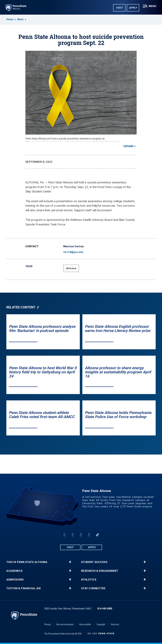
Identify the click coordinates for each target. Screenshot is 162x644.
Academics (15, 571)
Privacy (48, 624)
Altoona (71, 268)
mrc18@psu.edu (73, 252)
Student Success (94, 562)
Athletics (89, 580)
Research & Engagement (100, 571)
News (20, 19)
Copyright (101, 624)
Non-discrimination (65, 624)
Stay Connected (93, 588)
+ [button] (70, 562)
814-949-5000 (105, 609)
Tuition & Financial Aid (24, 588)
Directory (115, 624)
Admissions (15, 580)
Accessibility (85, 624)
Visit (119, 8)
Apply (133, 8)
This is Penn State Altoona (27, 562)
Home (10, 19)
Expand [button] (129, 146)
